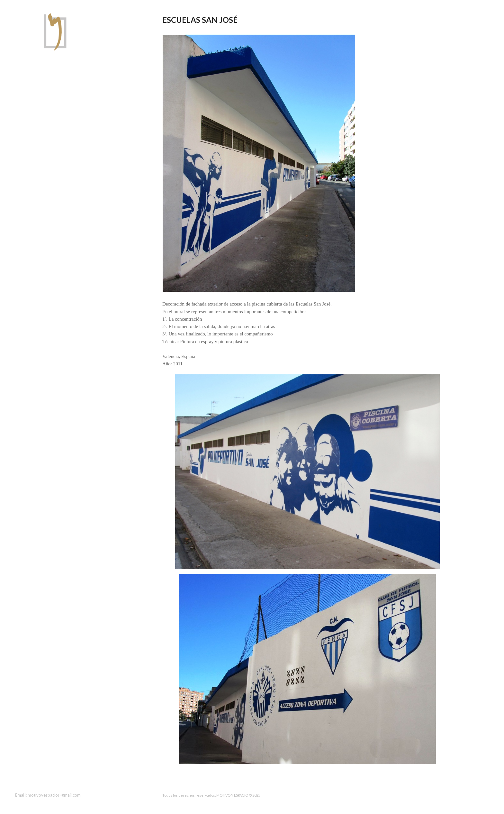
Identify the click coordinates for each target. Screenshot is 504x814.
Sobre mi (24, 83)
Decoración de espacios (40, 98)
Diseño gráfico (30, 106)
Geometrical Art (32, 114)
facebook (19, 780)
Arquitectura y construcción (45, 90)
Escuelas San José (200, 20)
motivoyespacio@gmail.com (54, 795)
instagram (29, 780)
